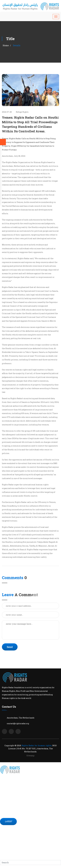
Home (6, 45)
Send (10, 647)
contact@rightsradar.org (18, 723)
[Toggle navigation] (56, 17)
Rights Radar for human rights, (37, 745)
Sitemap (30, 755)
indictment (19, 191)
